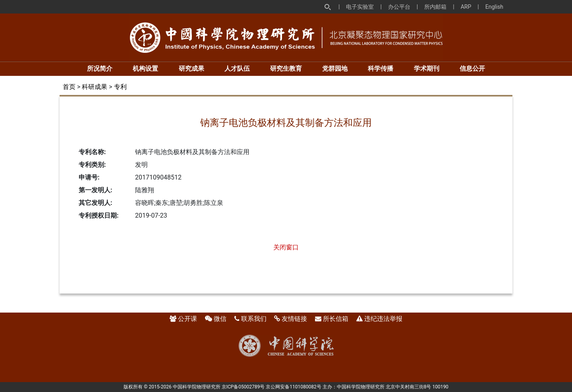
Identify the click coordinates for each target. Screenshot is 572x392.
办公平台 (399, 7)
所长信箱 (336, 319)
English (494, 7)
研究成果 (191, 69)
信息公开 (472, 69)
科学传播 (381, 69)
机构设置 (145, 69)
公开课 (187, 319)
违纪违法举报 (383, 319)
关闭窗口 (286, 247)
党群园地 (335, 69)
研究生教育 (286, 69)
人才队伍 (237, 69)
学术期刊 (427, 69)
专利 (120, 87)
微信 (220, 319)
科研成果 (95, 87)
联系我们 (254, 319)
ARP (466, 7)
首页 (69, 87)
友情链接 (294, 319)
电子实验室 (360, 7)
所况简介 (100, 69)
